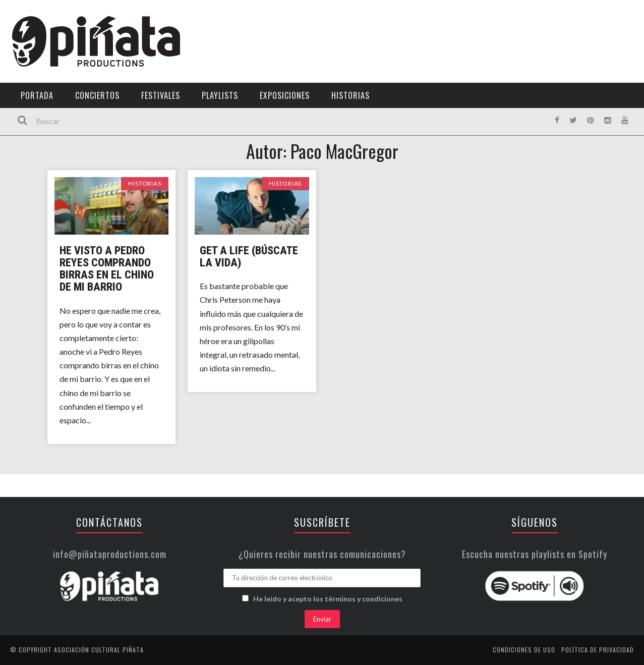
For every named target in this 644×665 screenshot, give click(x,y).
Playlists (220, 95)
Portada (37, 95)
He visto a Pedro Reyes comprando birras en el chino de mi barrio (107, 269)
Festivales (161, 95)
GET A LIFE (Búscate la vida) (249, 257)
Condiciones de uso (524, 650)
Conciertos (97, 95)
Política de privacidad (598, 650)
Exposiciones (285, 95)
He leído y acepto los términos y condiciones (328, 599)
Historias (350, 95)
